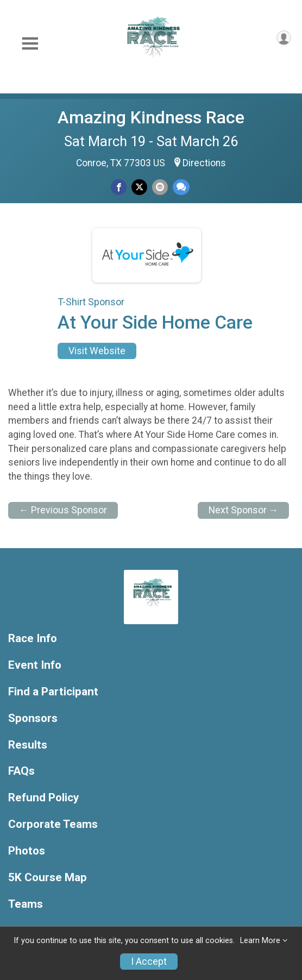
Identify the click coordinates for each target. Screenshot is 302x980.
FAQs (21, 771)
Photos (27, 851)
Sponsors (33, 718)
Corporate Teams (53, 824)
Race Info (33, 639)
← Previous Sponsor (63, 510)
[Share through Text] (181, 187)
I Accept (149, 962)
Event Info (35, 665)
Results (28, 745)
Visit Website (97, 351)
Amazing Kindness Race (151, 117)
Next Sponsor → (244, 510)
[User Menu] (284, 38)
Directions (204, 163)
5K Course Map (48, 878)
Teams (26, 904)
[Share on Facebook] (119, 187)
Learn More (260, 941)
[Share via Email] (160, 187)
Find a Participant (53, 692)
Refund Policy (43, 798)
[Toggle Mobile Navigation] (30, 44)
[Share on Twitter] (139, 187)
